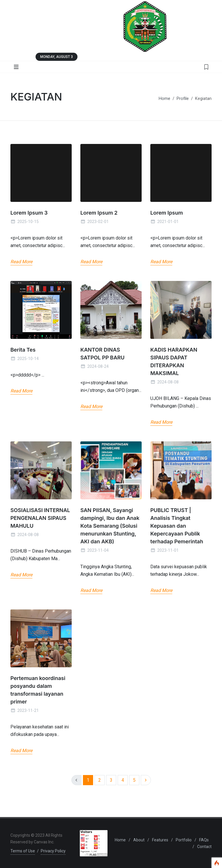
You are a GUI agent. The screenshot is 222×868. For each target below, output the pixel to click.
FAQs (204, 840)
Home (164, 99)
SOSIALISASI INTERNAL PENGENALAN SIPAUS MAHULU (40, 518)
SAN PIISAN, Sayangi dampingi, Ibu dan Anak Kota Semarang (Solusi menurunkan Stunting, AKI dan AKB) (110, 526)
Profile (183, 99)
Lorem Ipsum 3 (29, 213)
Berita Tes (23, 350)
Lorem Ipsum (167, 213)
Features (160, 840)
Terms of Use (23, 851)
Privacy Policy (53, 851)
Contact (204, 847)
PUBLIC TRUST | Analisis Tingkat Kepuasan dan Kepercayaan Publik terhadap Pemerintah (177, 526)
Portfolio (184, 840)
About (139, 840)
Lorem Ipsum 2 (99, 213)
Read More (21, 262)
